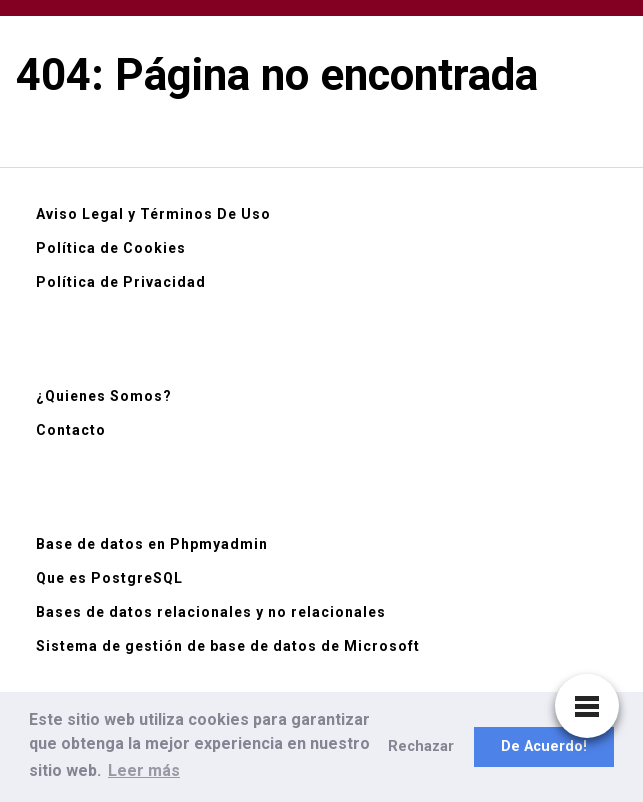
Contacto (71, 430)
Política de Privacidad (121, 282)
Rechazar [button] (421, 746)
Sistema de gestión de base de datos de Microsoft (228, 646)
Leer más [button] (144, 770)
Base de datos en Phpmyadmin (152, 544)
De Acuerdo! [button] (544, 746)
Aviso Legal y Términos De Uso (153, 214)
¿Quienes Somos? (104, 396)
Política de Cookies (111, 248)
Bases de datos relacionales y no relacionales (211, 612)
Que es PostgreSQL (109, 578)
